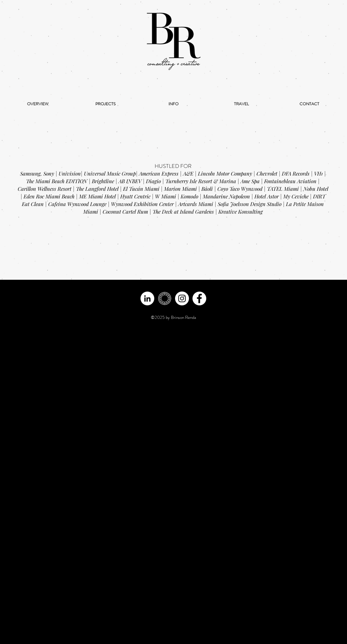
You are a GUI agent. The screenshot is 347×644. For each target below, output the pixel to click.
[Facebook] (199, 298)
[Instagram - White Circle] (182, 298)
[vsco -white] (165, 298)
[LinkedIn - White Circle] (147, 298)
